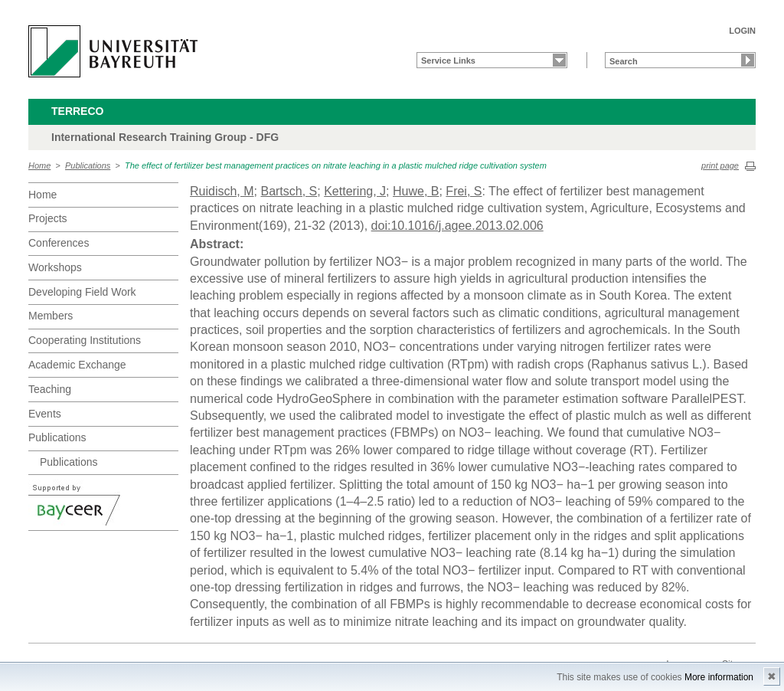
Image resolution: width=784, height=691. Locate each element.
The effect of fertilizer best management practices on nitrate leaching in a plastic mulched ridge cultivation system (336, 165)
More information (719, 677)
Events (45, 414)
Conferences (59, 243)
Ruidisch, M (222, 191)
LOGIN (742, 31)
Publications (88, 165)
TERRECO (77, 111)
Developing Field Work (82, 292)
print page (720, 165)
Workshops (55, 267)
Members (51, 316)
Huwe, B (416, 191)
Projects (48, 218)
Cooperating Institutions (85, 340)
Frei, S (464, 191)
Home (39, 165)
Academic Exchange (77, 365)
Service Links (448, 61)
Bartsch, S (289, 191)
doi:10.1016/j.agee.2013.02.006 (457, 226)
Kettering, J (355, 191)
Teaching (50, 389)
